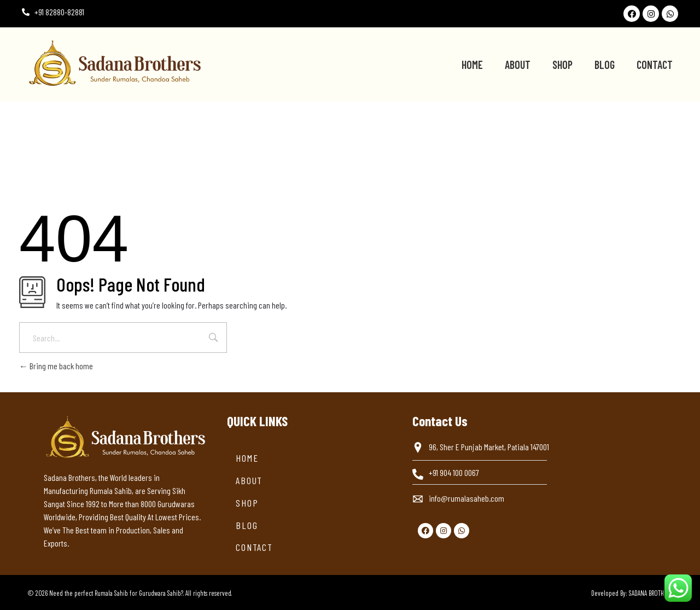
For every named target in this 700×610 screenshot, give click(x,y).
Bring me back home (56, 366)
